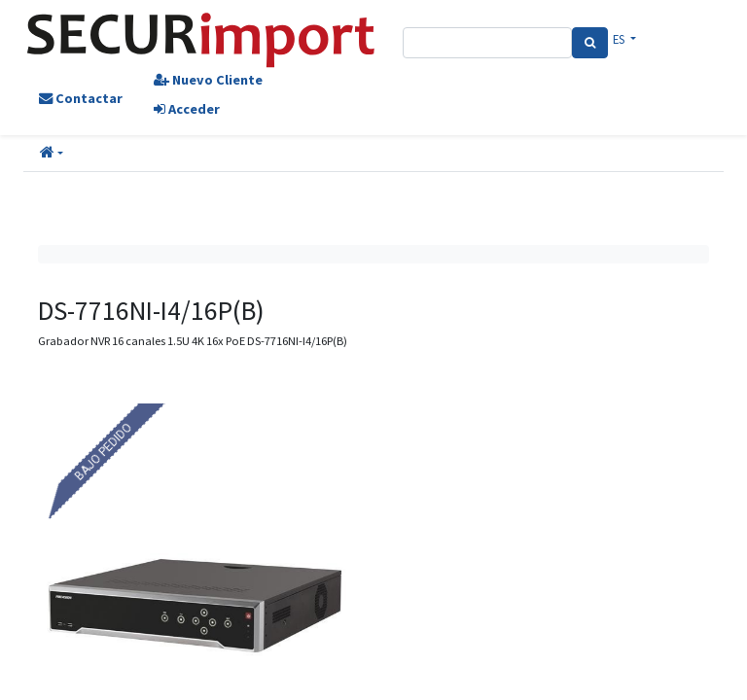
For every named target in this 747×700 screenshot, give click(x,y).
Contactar (81, 98)
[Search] (590, 43)
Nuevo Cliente (208, 80)
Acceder (187, 109)
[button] (52, 154)
